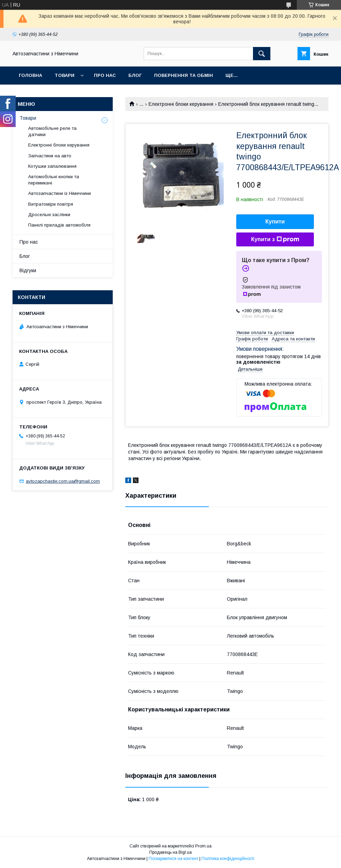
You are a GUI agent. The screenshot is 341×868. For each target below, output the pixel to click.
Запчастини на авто (50, 156)
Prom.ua (203, 846)
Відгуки (28, 270)
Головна (30, 75)
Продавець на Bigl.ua (170, 852)
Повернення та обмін (184, 75)
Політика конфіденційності (228, 859)
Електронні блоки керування (181, 104)
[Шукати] (262, 54)
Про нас (105, 75)
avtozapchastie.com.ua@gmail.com (63, 481)
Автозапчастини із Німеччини (60, 193)
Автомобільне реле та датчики (52, 131)
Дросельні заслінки (49, 215)
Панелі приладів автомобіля (59, 225)
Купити (275, 222)
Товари (65, 75)
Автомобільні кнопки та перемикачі (54, 180)
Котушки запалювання (52, 166)
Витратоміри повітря (51, 204)
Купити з (275, 239)
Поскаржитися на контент (173, 859)
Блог (135, 75)
